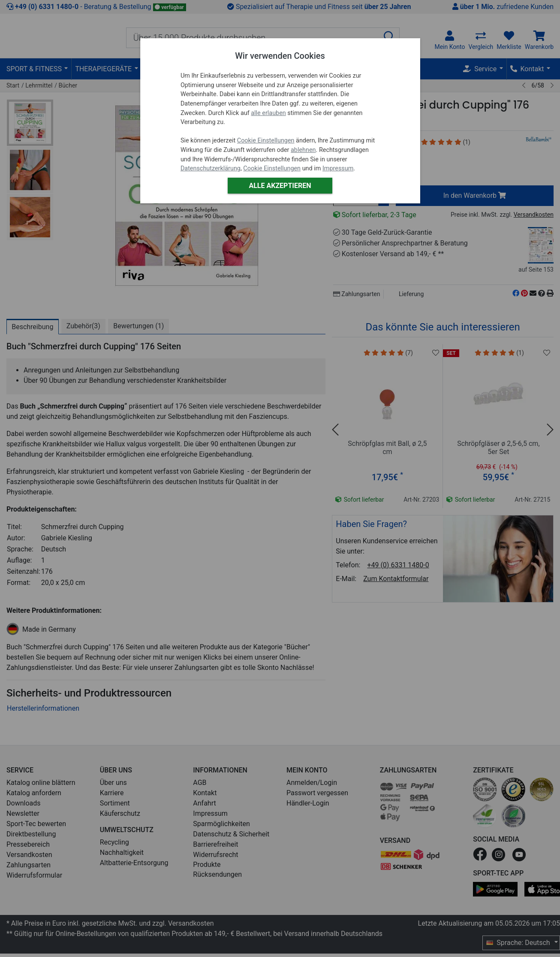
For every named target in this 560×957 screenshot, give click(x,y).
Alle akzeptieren (280, 186)
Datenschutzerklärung (211, 168)
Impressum (338, 168)
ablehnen (303, 150)
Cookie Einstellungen (266, 141)
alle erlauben (268, 113)
